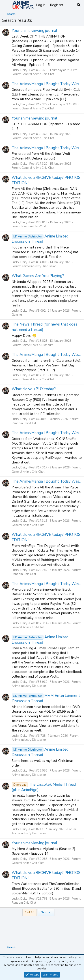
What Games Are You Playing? (38, 276)
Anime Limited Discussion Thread (40, 239)
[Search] (79, 5)
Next (46, 912)
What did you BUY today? (34, 389)
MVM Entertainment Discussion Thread (46, 698)
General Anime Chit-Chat (38, 74)
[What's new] (70, 5)
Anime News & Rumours (38, 345)
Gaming (17, 315)
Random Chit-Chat (34, 226)
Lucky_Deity (19, 70)
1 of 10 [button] (30, 912)
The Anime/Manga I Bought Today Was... (46, 84)
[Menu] (6, 5)
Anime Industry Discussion (39, 266)
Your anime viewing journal (34, 31)
